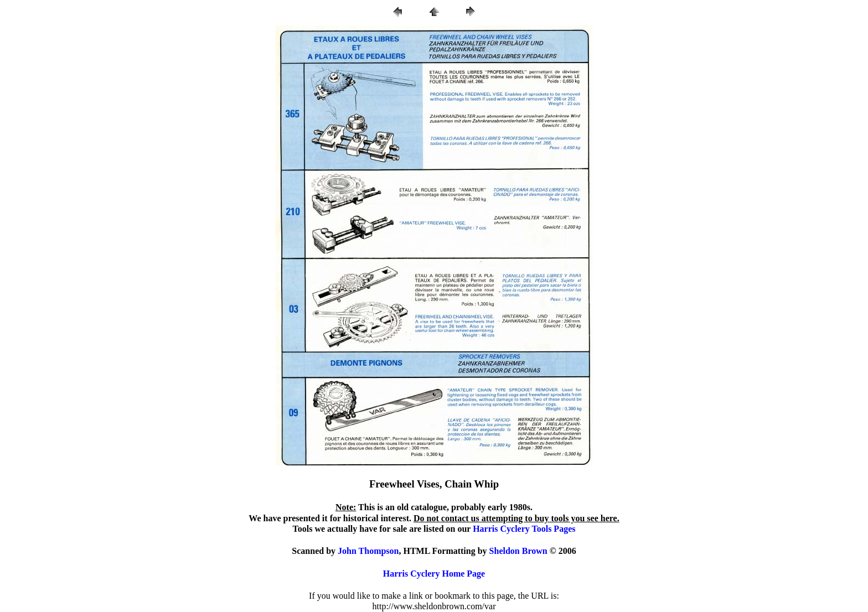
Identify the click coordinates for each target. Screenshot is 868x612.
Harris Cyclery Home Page (434, 574)
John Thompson (368, 551)
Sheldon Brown (518, 551)
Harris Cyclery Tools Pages (524, 529)
